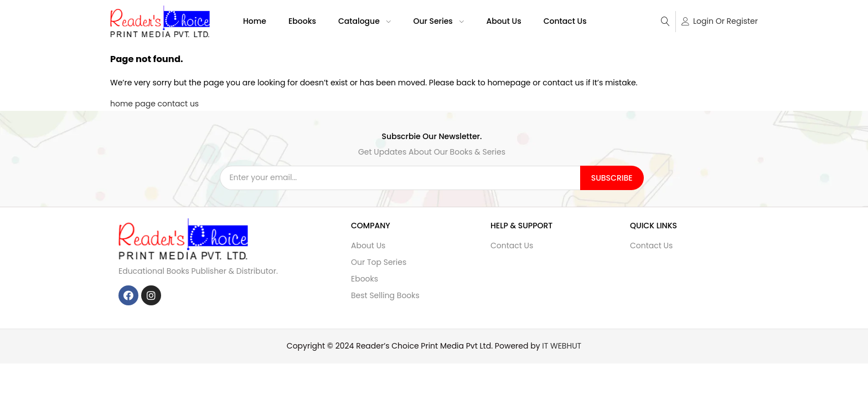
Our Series (438, 21)
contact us (179, 104)
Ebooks (302, 21)
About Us (503, 21)
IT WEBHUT (562, 346)
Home (255, 21)
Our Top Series (379, 262)
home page (133, 104)
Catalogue (365, 21)
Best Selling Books (385, 295)
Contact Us (565, 21)
